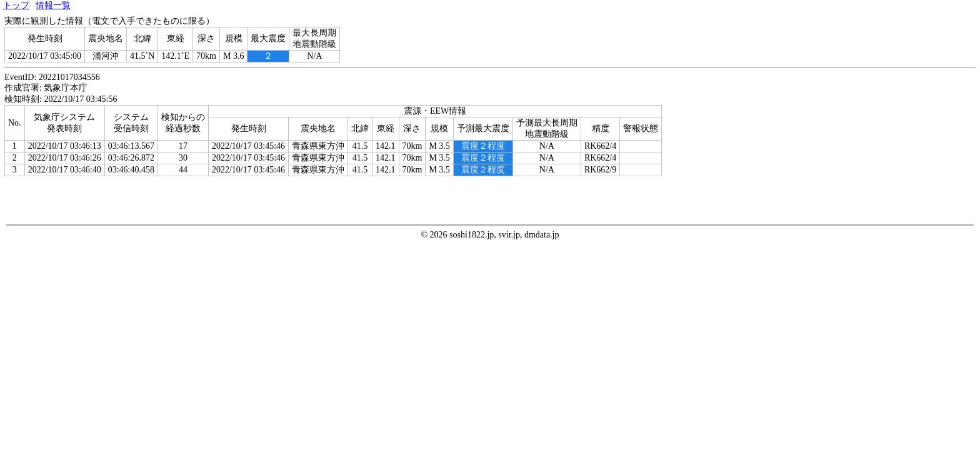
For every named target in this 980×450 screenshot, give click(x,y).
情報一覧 (53, 5)
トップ (16, 5)
